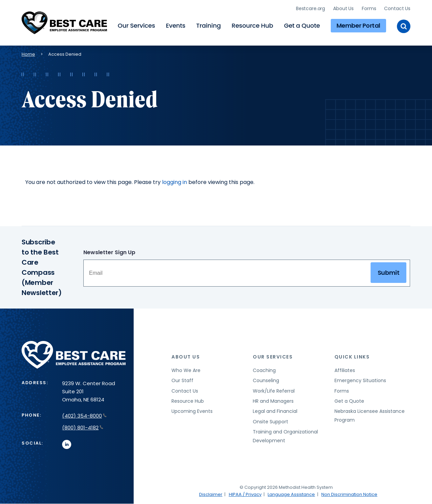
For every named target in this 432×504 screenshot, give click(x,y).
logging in (174, 182)
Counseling (266, 380)
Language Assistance (291, 494)
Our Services (137, 25)
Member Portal (358, 25)
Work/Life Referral (274, 391)
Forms (369, 8)
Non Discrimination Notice (349, 494)
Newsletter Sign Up (109, 252)
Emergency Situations (360, 380)
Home (28, 54)
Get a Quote (302, 25)
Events (175, 25)
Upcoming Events (192, 411)
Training (208, 25)
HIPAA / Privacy (245, 494)
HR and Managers (273, 401)
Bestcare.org (310, 8)
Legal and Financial (275, 411)
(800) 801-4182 (83, 428)
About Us (343, 8)
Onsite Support (271, 422)
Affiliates (345, 370)
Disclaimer (211, 494)
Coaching (264, 370)
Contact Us (397, 8)
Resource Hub (252, 25)
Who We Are (186, 370)
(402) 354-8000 (84, 416)
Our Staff (182, 380)
